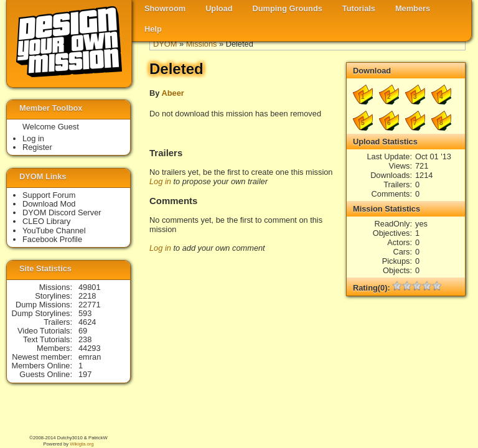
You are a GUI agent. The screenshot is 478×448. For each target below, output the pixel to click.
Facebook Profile (52, 239)
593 (85, 313)
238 (85, 339)
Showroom (165, 8)
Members (413, 8)
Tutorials (359, 8)
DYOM (165, 44)
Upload (219, 8)
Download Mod (49, 204)
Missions (202, 44)
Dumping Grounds (288, 8)
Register (37, 147)
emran (90, 357)
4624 (87, 322)
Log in (160, 181)
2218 (87, 296)
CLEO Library (47, 221)
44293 (90, 348)
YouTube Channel (54, 231)
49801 (90, 287)
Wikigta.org (82, 444)
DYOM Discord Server (62, 212)
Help (153, 29)
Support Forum (49, 195)
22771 (90, 305)
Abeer (172, 93)
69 (83, 331)
